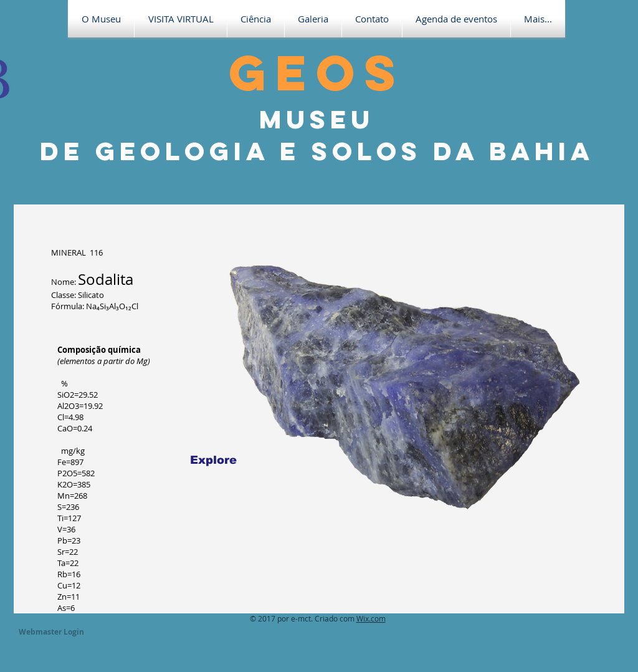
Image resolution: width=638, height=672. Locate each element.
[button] (181, 19)
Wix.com (371, 618)
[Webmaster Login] (51, 632)
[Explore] (213, 460)
